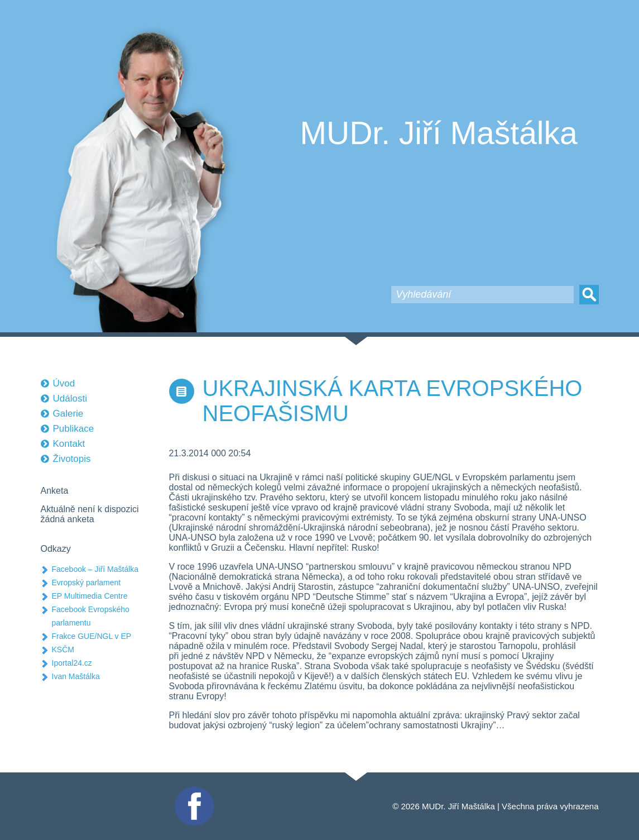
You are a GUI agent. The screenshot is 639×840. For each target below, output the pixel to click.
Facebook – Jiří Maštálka (95, 569)
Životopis (72, 459)
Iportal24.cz (72, 663)
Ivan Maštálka (76, 676)
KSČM (63, 650)
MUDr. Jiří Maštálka (439, 133)
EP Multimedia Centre (90, 596)
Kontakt (69, 444)
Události (70, 398)
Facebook (193, 791)
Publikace (74, 429)
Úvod (64, 383)
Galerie (68, 414)
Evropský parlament (87, 583)
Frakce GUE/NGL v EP (92, 636)
